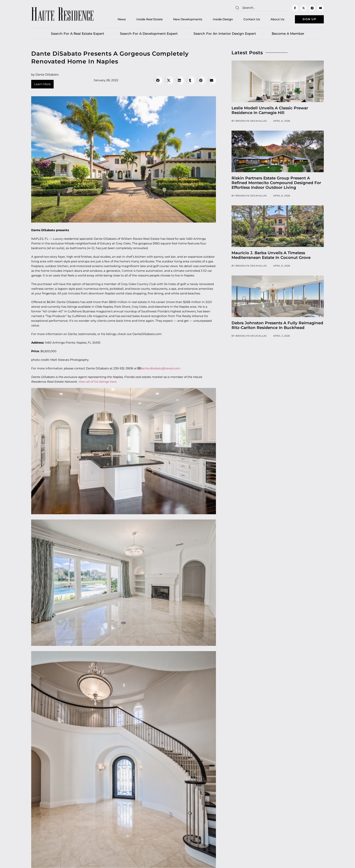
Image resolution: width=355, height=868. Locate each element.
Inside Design (219, 20)
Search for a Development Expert (149, 34)
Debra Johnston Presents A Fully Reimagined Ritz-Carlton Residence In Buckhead (277, 326)
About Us (273, 20)
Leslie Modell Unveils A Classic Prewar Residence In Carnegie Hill (270, 111)
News (117, 20)
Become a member (288, 34)
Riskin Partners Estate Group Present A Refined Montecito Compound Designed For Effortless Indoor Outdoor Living (276, 183)
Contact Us (247, 20)
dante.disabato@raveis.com (160, 369)
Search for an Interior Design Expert (225, 34)
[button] (158, 81)
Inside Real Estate (145, 20)
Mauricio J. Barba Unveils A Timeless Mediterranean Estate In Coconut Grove (271, 256)
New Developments (183, 20)
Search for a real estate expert (78, 34)
